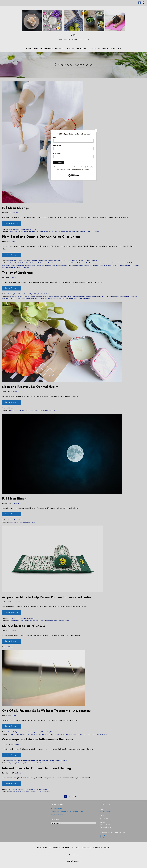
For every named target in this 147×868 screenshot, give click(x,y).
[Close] (96, 131)
